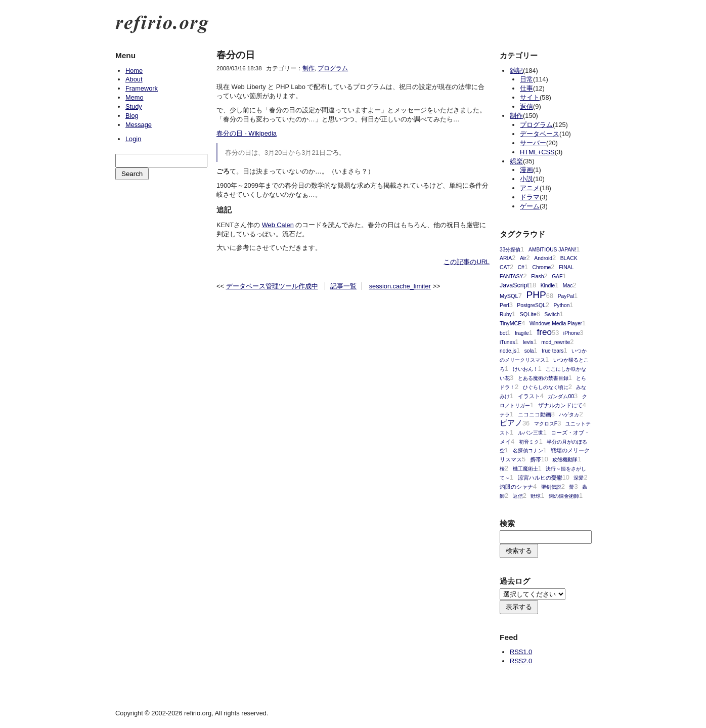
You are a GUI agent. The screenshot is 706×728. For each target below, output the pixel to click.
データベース (540, 134)
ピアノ (511, 423)
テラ (505, 415)
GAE (557, 276)
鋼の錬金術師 (564, 496)
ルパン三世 (531, 433)
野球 (536, 496)
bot (503, 333)
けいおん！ (525, 369)
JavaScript (514, 285)
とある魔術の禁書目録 (543, 378)
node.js (508, 351)
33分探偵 (510, 250)
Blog (132, 116)
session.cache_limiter (400, 286)
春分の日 (236, 55)
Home (134, 71)
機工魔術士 (525, 469)
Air (523, 258)
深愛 (579, 478)
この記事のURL (467, 262)
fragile (522, 333)
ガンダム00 (561, 396)
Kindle (548, 286)
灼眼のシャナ (516, 487)
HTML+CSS (537, 152)
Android (543, 258)
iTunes (507, 342)
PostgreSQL (531, 305)
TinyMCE (511, 323)
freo (544, 332)
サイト (530, 97)
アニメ (530, 188)
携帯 (536, 459)
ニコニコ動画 (535, 414)
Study (134, 106)
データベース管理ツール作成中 (272, 286)
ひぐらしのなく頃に (546, 387)
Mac (568, 286)
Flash (537, 276)
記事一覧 (343, 286)
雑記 (516, 71)
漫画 (526, 170)
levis (528, 342)
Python (561, 305)
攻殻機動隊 (565, 460)
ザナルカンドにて (560, 405)
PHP (536, 295)
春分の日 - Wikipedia (247, 133)
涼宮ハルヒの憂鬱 (540, 478)
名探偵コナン (528, 451)
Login (133, 139)
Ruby (506, 314)
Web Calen (278, 225)
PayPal (566, 296)
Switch (552, 314)
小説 (526, 179)
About (134, 79)
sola (529, 351)
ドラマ (530, 197)
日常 (526, 79)
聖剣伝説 (551, 487)
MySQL (509, 296)
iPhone (572, 333)
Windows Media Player (556, 324)
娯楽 (516, 161)
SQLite (528, 314)
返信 (526, 106)
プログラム (333, 68)
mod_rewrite (556, 342)
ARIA (506, 258)
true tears (553, 351)
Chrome (541, 267)
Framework (142, 88)
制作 (308, 68)
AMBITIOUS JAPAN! (552, 250)
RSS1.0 (521, 652)
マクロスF (546, 424)
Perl (504, 305)
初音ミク (529, 442)
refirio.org (162, 24)
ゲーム (530, 206)
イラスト (529, 396)
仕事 (526, 88)
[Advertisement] (161, 233)
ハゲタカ (569, 415)
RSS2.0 (521, 661)
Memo (135, 97)
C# (521, 267)
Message (139, 125)
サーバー (533, 143)
